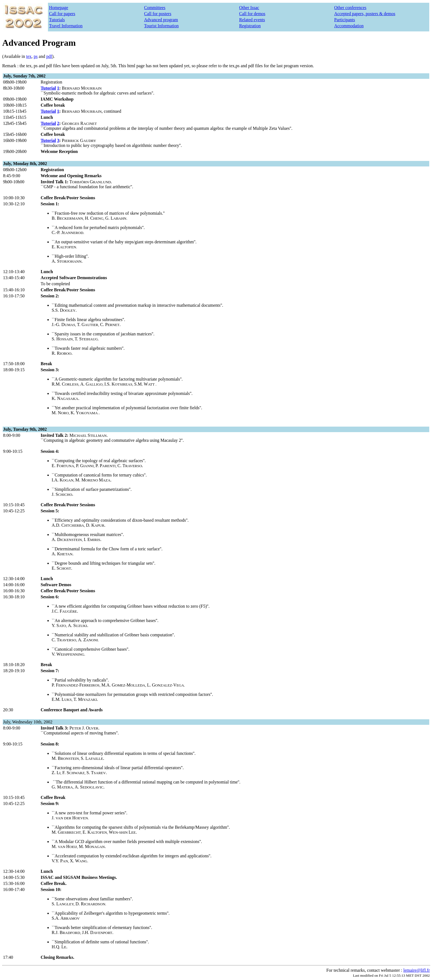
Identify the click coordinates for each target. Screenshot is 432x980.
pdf (49, 56)
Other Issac (249, 8)
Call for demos (252, 14)
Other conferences (350, 8)
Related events (252, 20)
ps (36, 56)
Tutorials (57, 20)
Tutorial (48, 88)
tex (29, 56)
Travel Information (66, 26)
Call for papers (62, 14)
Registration (250, 26)
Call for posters (158, 14)
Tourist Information (161, 26)
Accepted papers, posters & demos (365, 14)
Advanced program (161, 20)
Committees (155, 8)
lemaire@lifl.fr (417, 970)
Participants (345, 20)
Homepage (59, 8)
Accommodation (349, 26)
